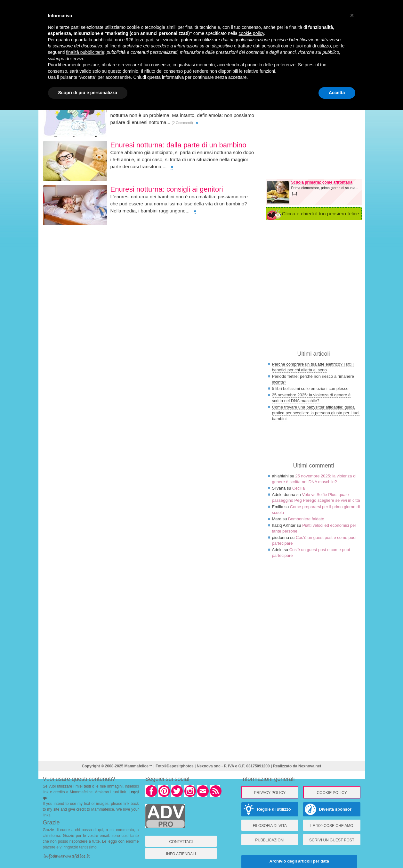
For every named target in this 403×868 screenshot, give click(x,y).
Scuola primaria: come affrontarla (322, 182)
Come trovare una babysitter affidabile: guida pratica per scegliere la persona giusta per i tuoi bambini (316, 413)
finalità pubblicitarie (85, 52)
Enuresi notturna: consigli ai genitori (167, 189)
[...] (295, 194)
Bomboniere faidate (306, 519)
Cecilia (298, 488)
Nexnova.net (310, 766)
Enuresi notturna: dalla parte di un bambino (178, 145)
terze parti (144, 40)
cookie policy (251, 33)
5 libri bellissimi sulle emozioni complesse (310, 389)
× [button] (352, 15)
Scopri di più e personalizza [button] (88, 93)
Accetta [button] (337, 93)
